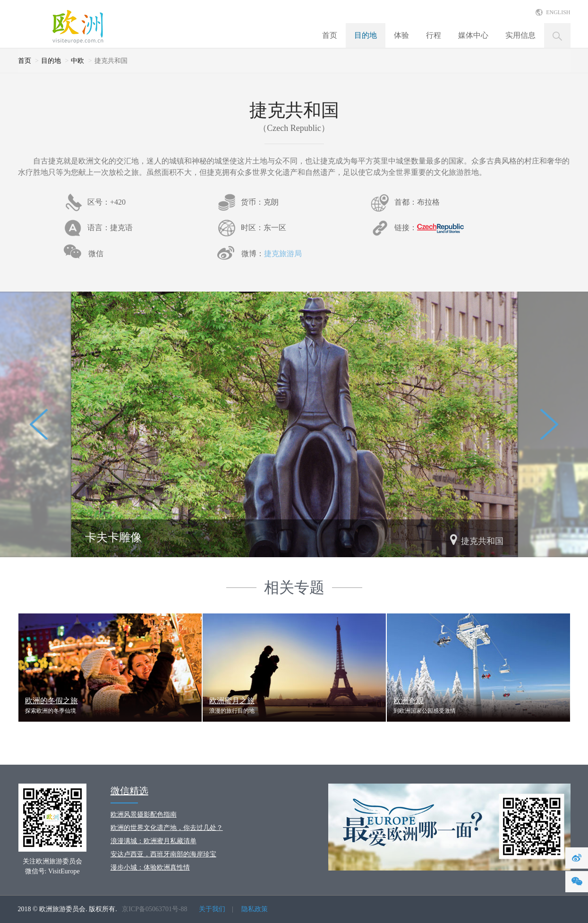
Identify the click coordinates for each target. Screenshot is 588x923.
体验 (401, 35)
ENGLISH (558, 12)
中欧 (77, 61)
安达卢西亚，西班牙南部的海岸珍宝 (163, 854)
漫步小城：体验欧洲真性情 (150, 867)
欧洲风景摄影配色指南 (144, 815)
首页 (330, 35)
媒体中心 (473, 35)
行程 (434, 35)
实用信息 (520, 35)
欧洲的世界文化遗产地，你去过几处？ (167, 828)
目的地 (366, 35)
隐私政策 (255, 909)
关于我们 (212, 909)
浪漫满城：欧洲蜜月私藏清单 (153, 841)
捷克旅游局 (283, 254)
